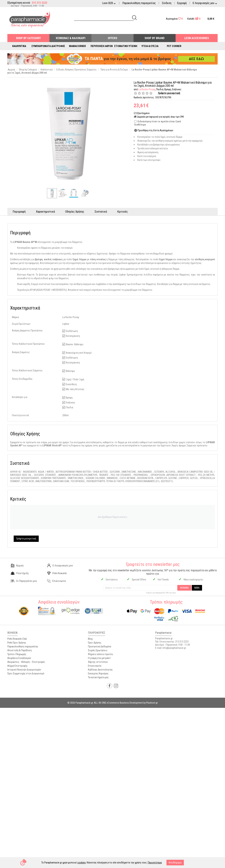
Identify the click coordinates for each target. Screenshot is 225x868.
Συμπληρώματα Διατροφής (48, 46)
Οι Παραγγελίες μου (24, 581)
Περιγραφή (19, 212)
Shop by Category (28, 38)
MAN (197, 588)
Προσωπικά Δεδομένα (100, 646)
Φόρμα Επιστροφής (17, 666)
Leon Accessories (197, 38)
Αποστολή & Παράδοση (20, 650)
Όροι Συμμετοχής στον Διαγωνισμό (26, 673)
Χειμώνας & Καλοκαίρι (71, 38)
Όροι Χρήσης (95, 643)
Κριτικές (123, 212)
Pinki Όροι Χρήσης (17, 643)
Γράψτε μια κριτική (169, 93)
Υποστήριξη (20, 573)
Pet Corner (174, 46)
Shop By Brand (155, 38)
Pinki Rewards (57, 573)
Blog (90, 639)
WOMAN (184, 588)
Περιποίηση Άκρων (102, 46)
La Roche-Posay (147, 89)
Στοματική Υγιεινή (126, 46)
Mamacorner (77, 46)
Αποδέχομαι (175, 863)
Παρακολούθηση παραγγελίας (139, 3)
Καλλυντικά (19, 46)
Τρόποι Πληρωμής (17, 654)
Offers (112, 38)
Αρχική (17, 566)
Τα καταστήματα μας (98, 677)
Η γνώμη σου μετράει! (99, 658)
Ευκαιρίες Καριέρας (98, 673)
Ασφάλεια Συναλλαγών (19, 658)
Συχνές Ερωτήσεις (98, 650)
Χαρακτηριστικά (46, 212)
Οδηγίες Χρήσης (75, 212)
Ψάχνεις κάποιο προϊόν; (101, 654)
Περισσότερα (155, 863)
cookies (82, 863)
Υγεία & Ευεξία (150, 46)
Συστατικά (101, 212)
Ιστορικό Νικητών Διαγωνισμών (24, 670)
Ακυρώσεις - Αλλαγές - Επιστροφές (26, 662)
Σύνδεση (167, 3)
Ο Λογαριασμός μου (60, 566)
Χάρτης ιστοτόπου (98, 662)
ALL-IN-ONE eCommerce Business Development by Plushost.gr (126, 703)
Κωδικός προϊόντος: (144, 97)
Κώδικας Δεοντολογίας (100, 670)
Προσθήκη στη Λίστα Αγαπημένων (155, 130)
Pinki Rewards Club (17, 639)
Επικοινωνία (56, 581)
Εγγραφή (182, 3)
